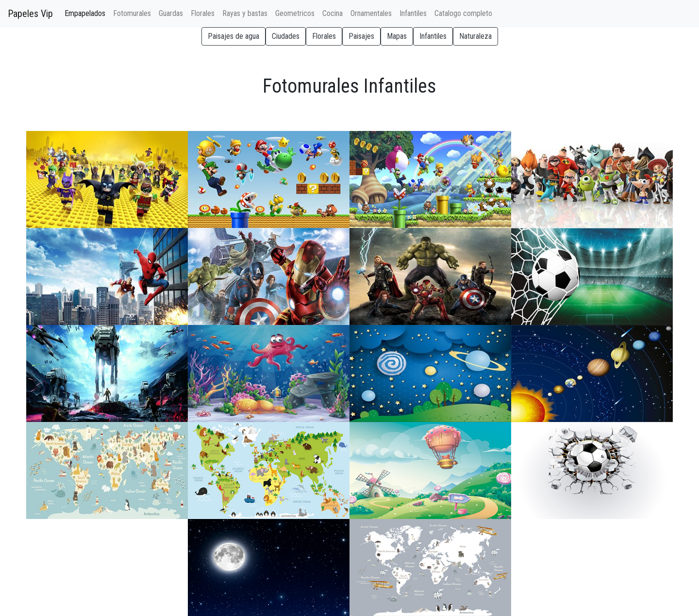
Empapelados (87, 13)
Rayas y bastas (245, 13)
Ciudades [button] (286, 36)
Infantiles (413, 13)
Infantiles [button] (433, 36)
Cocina (333, 13)
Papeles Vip (30, 14)
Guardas (171, 13)
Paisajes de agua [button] (233, 36)
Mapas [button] (397, 36)
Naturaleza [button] (475, 36)
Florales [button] (324, 36)
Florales (203, 13)
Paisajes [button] (361, 36)
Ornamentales (371, 13)
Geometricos (295, 13)
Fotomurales (132, 13)
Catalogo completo (463, 13)
